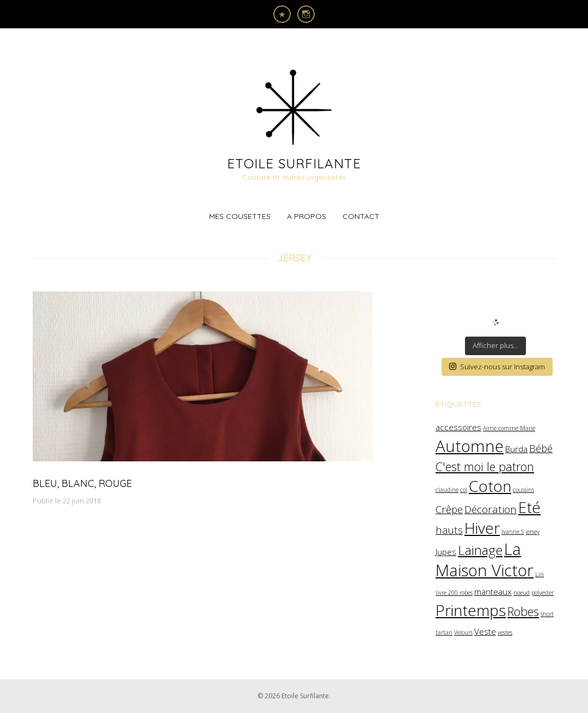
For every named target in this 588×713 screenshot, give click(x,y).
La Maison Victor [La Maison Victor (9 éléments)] (485, 559)
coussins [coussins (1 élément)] (523, 490)
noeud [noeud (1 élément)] (522, 593)
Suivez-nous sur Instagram (497, 367)
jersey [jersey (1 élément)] (532, 532)
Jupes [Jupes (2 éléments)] (446, 552)
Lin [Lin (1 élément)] (540, 574)
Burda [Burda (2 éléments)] (516, 449)
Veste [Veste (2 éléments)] (485, 631)
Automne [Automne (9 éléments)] (470, 446)
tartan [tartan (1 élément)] (444, 632)
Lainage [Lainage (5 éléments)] (480, 550)
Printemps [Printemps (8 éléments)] (471, 610)
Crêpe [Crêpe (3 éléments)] (449, 509)
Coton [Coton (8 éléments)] (490, 486)
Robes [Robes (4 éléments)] (523, 611)
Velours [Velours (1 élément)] (463, 632)
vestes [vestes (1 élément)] (505, 632)
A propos (307, 216)
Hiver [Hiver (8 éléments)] (482, 528)
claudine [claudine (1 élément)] (447, 490)
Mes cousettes (240, 216)
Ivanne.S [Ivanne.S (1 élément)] (513, 532)
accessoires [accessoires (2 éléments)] (458, 427)
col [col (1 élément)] (464, 490)
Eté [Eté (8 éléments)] (529, 507)
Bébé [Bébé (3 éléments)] (541, 448)
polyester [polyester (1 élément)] (543, 593)
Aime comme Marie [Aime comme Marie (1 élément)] (509, 428)
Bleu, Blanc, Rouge (82, 483)
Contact (361, 216)
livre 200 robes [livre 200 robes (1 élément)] (454, 593)
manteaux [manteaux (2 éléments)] (493, 592)
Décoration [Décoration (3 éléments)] (491, 509)
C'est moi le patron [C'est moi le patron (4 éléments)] (485, 467)
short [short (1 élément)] (547, 614)
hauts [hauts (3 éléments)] (449, 530)
